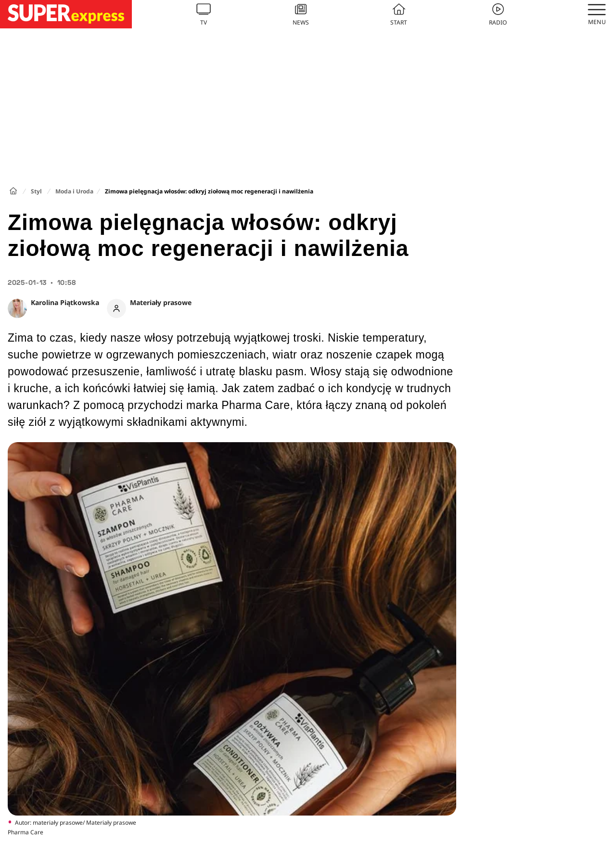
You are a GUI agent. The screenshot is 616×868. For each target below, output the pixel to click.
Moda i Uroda (74, 191)
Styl (36, 191)
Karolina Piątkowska (65, 302)
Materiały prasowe (161, 302)
